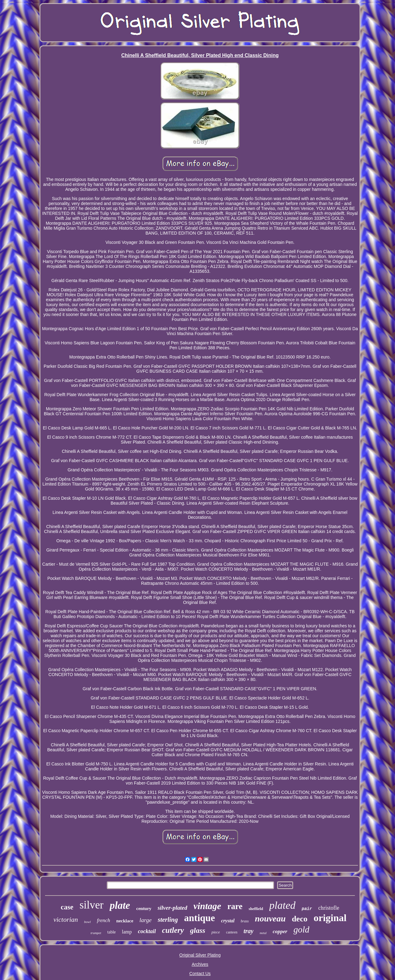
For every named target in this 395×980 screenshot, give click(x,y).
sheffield (256, 909)
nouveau (270, 918)
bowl (87, 922)
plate (120, 905)
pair (307, 909)
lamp (127, 932)
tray (248, 931)
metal (263, 933)
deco (300, 919)
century (144, 908)
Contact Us (200, 974)
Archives (200, 964)
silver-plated (173, 908)
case (67, 907)
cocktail (147, 931)
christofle (329, 908)
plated (283, 905)
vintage (207, 906)
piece (216, 932)
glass (198, 930)
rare (235, 906)
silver (92, 905)
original (330, 918)
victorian (66, 919)
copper (280, 931)
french (104, 920)
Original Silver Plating (200, 955)
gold (301, 929)
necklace (125, 921)
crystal (228, 921)
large (146, 920)
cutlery (173, 930)
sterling (168, 920)
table (112, 932)
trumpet (96, 933)
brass (245, 921)
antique (200, 918)
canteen (232, 932)
